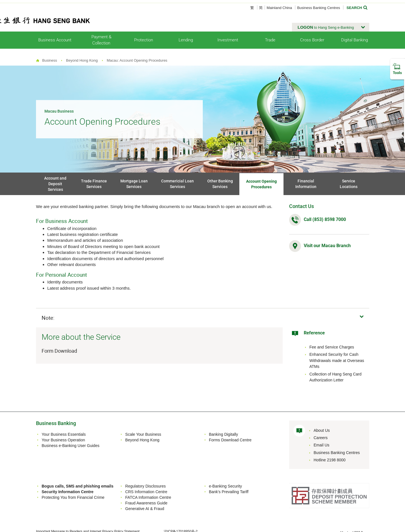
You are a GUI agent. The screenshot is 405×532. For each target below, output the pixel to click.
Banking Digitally (224, 434)
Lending (186, 40)
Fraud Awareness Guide (146, 503)
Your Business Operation (63, 440)
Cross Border (312, 40)
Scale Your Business (143, 434)
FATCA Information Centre (148, 497)
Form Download (60, 351)
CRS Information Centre (146, 492)
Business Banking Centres (318, 8)
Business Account (55, 40)
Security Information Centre (67, 492)
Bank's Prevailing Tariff (229, 492)
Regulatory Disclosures (145, 486)
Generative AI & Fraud (145, 509)
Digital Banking (355, 40)
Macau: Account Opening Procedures (137, 60)
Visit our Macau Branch (327, 246)
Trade (270, 40)
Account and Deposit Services (55, 184)
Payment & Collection (101, 40)
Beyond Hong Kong (82, 60)
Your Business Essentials (64, 434)
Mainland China (279, 8)
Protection (144, 40)
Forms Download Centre (230, 440)
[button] (331, 27)
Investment (228, 40)
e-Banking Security (226, 486)
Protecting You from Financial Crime (73, 497)
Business (50, 60)
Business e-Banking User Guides (70, 446)
